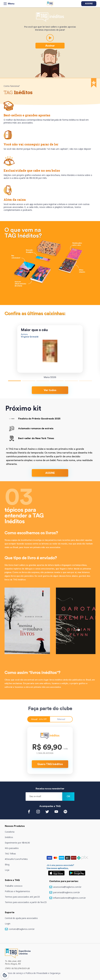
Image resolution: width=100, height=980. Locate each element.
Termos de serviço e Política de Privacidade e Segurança (33, 973)
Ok (68, 796)
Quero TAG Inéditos (50, 764)
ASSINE (50, 473)
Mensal (61, 719)
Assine (89, 4)
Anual (39, 719)
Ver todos (50, 390)
